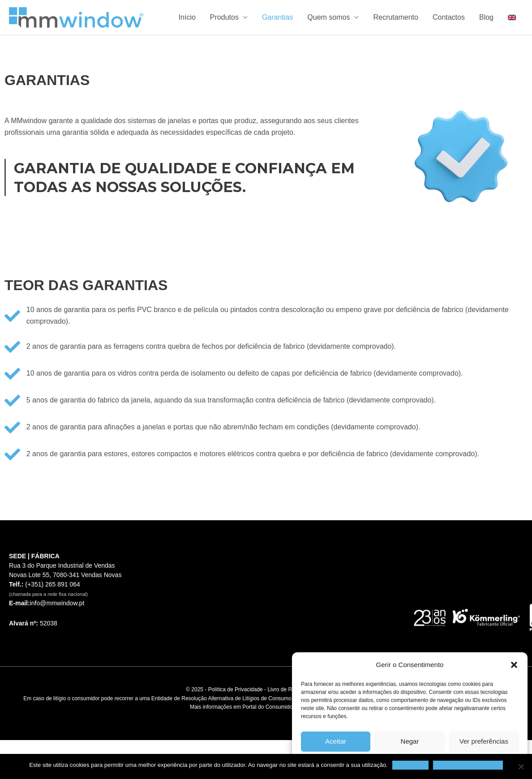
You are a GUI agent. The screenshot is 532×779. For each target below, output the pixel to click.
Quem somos (328, 17)
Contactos (449, 17)
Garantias (277, 17)
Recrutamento (396, 17)
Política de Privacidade (236, 689)
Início (187, 17)
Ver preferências (484, 741)
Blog (486, 17)
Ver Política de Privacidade (468, 765)
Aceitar (336, 741)
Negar (410, 741)
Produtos (224, 17)
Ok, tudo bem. (411, 765)
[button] (514, 665)
